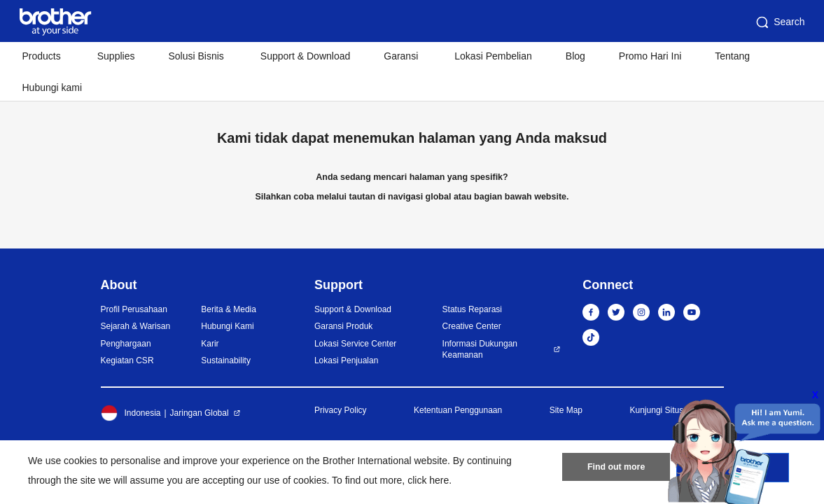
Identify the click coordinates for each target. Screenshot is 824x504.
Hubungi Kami (227, 326)
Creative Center (472, 326)
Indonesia (131, 413)
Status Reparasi (472, 309)
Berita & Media (229, 309)
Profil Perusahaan (134, 309)
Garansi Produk (343, 326)
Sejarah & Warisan (136, 326)
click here (428, 480)
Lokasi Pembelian (493, 56)
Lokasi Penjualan (346, 360)
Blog (575, 56)
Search (779, 22)
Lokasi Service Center (355, 344)
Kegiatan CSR (127, 360)
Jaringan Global (200, 413)
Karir (210, 344)
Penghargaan (126, 344)
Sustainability (226, 360)
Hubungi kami (53, 87)
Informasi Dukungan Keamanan (480, 350)
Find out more (616, 470)
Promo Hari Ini (650, 56)
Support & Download (305, 56)
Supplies (116, 56)
